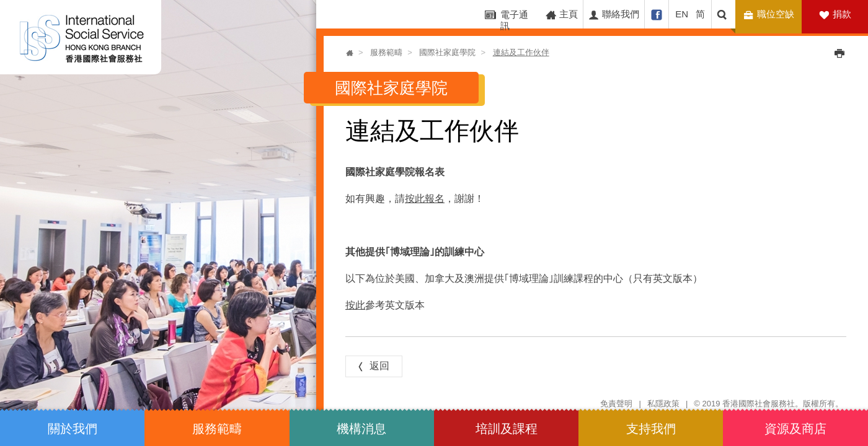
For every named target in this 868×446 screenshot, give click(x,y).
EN (682, 14)
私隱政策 (663, 404)
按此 (415, 198)
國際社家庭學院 (447, 52)
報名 (435, 198)
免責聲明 (616, 404)
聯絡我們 (613, 15)
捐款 (842, 14)
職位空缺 (770, 15)
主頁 (561, 15)
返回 (372, 366)
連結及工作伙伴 (521, 52)
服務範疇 (386, 52)
